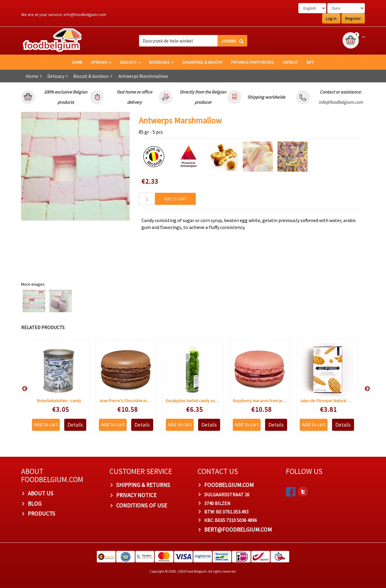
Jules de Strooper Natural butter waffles (336, 401)
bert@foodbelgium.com (238, 529)
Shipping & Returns (143, 485)
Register (353, 18)
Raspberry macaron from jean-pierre (266, 401)
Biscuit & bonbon (91, 76)
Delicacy (130, 62)
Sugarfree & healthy (202, 62)
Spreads (101, 62)
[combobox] (193, 41)
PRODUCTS (41, 513)
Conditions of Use (142, 505)
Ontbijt (290, 62)
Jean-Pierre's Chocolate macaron (129, 401)
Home (32, 76)
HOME (77, 62)
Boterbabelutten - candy (59, 401)
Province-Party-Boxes (253, 62)
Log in (331, 18)
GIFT (310, 62)
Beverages (161, 62)
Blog (35, 504)
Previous (22, 389)
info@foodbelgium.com (85, 14)
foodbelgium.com (229, 485)
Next (364, 389)
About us (41, 493)
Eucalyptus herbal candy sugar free (198, 401)
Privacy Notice (136, 495)
